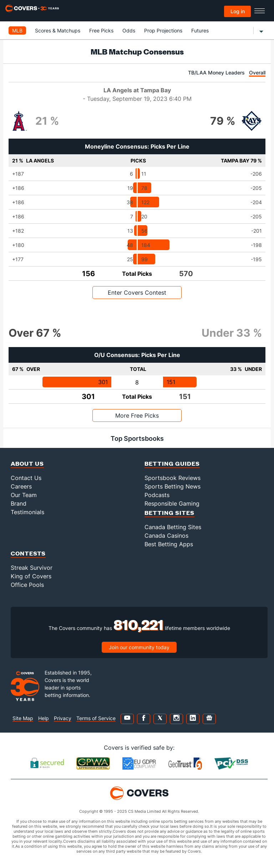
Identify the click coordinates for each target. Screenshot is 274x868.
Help (44, 718)
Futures (200, 30)
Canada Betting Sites (173, 527)
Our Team (24, 495)
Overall (257, 73)
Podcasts (157, 495)
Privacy (63, 718)
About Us (27, 463)
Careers (21, 486)
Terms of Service (96, 718)
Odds (129, 30)
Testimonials (27, 512)
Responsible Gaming (172, 503)
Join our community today (139, 647)
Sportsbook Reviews (172, 478)
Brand (19, 503)
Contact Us (26, 478)
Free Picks (101, 30)
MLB (17, 30)
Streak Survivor (32, 568)
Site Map (23, 718)
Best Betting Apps (169, 544)
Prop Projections (163, 30)
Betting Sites (169, 513)
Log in (238, 11)
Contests (28, 553)
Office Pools (27, 585)
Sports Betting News (172, 486)
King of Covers (31, 576)
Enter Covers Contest (137, 293)
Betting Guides (172, 463)
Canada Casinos (166, 536)
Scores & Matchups (58, 30)
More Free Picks (137, 415)
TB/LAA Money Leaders (216, 73)
